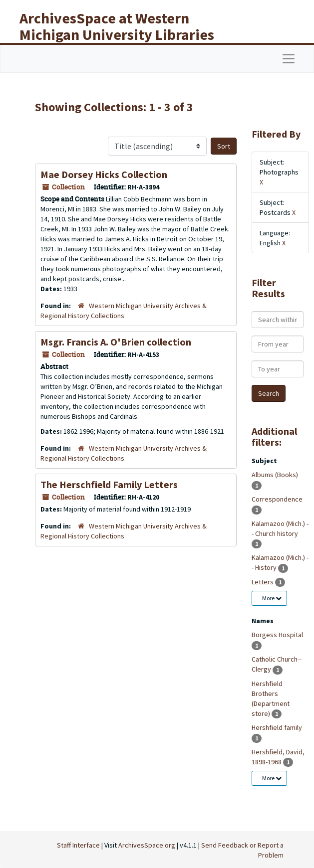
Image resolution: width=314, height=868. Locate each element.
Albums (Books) (275, 475)
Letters (263, 582)
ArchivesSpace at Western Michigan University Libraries (117, 26)
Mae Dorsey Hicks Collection (104, 174)
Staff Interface (78, 845)
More (272, 598)
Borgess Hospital (277, 635)
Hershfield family (277, 727)
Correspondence (277, 499)
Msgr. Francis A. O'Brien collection (116, 342)
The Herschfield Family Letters (109, 484)
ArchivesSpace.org (147, 845)
